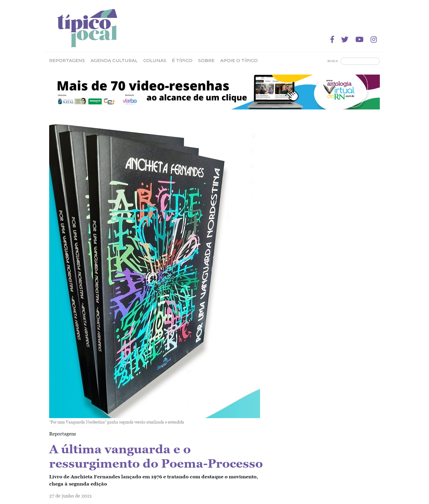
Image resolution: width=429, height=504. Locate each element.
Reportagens (67, 60)
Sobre (206, 60)
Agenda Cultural (114, 60)
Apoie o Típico (239, 60)
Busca (333, 61)
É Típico (182, 60)
